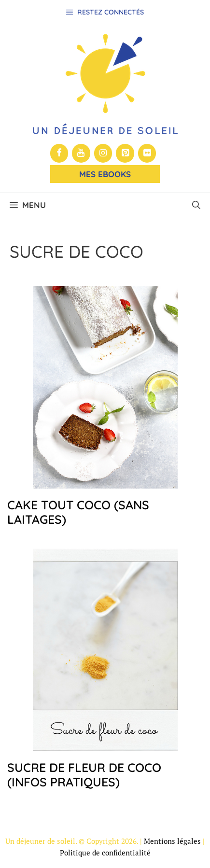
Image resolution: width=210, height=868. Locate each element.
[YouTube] (81, 153)
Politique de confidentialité (105, 853)
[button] (196, 205)
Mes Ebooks (105, 174)
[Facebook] (59, 153)
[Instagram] (103, 153)
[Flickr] (147, 153)
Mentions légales (172, 841)
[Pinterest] (125, 153)
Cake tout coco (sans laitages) (78, 512)
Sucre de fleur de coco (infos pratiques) (84, 775)
